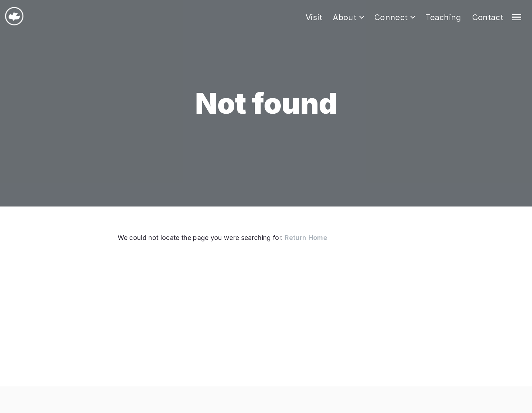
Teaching (443, 17)
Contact (488, 17)
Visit (314, 17)
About (345, 17)
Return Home (306, 238)
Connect (391, 17)
